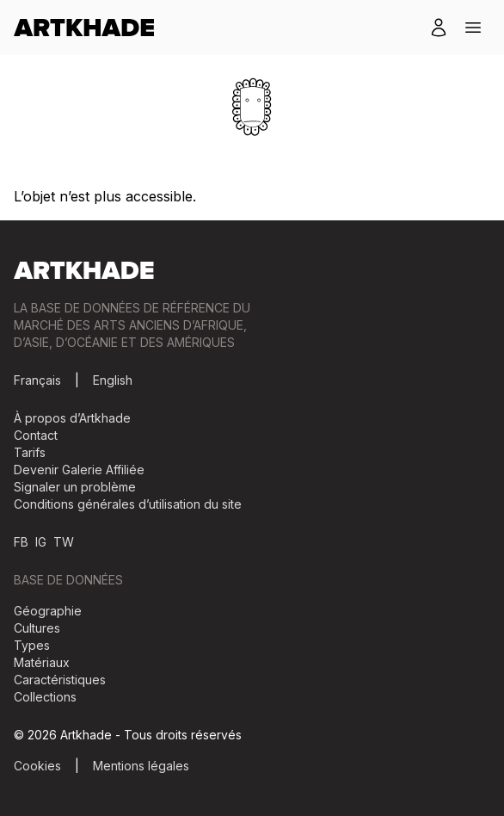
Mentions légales (141, 766)
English (113, 380)
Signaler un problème (75, 487)
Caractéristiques (60, 680)
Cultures (37, 628)
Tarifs (30, 452)
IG (41, 542)
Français (37, 380)
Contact (36, 435)
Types (32, 645)
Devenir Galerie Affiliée (79, 470)
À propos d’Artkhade (72, 418)
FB (21, 542)
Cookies (37, 766)
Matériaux (42, 662)
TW (64, 542)
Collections (45, 697)
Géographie (48, 611)
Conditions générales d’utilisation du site (128, 504)
